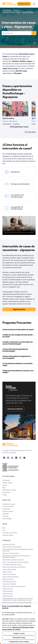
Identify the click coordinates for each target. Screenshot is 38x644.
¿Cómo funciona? (8, 507)
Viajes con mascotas (9, 574)
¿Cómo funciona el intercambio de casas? (19, 330)
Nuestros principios (9, 504)
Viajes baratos (7, 572)
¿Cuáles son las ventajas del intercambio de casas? (19, 336)
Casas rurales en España (10, 577)
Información (6, 480)
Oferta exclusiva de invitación (12, 547)
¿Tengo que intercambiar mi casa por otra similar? (19, 372)
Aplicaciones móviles (9, 490)
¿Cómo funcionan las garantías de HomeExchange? (19, 350)
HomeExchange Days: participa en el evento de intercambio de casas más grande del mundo (18, 599)
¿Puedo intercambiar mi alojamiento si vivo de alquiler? (19, 357)
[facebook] (4, 458)
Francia (16, 10)
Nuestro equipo (7, 483)
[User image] (25, 113)
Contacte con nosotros (10, 533)
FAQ (4, 528)
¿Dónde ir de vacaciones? (11, 553)
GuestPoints (6, 509)
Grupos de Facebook (9, 569)
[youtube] (24, 458)
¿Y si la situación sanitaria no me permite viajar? (19, 364)
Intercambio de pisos (9, 582)
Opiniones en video (9, 544)
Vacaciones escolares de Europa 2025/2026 (17, 603)
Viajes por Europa (8, 579)
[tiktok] (12, 458)
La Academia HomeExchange (12, 565)
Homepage (7, 10)
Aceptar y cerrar (19, 633)
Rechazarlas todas (19, 638)
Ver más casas (30, 132)
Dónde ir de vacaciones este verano (14, 586)
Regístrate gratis (24, 4)
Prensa (5, 495)
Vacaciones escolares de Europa (13, 560)
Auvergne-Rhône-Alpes (11, 12)
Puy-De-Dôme (28, 12)
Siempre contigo (8, 535)
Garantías (6, 514)
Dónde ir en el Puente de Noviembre (14, 567)
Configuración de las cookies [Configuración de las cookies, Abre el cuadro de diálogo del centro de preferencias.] (19, 642)
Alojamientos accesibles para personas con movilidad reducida (16, 557)
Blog (4, 488)
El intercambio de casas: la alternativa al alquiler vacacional (18, 550)
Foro (4, 530)
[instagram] (8, 458)
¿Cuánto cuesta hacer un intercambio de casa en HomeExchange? (19, 343)
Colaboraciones (8, 596)
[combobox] (17, 33)
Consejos (5, 516)
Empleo (5, 485)
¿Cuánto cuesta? (8, 511)
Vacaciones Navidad (9, 584)
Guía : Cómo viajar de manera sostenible (15, 562)
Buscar (34, 33)
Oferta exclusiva (8, 589)
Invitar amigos (7, 519)
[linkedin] (16, 458)
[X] (20, 458)
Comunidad (6, 492)
